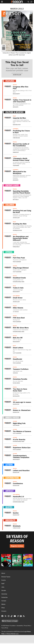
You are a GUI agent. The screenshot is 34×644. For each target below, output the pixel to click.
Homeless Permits (20, 379)
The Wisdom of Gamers (22, 431)
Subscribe (4, 597)
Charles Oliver (17, 528)
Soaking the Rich (20, 224)
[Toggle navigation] (2, 2)
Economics (16, 129)
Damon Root (16, 152)
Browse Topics (6, 577)
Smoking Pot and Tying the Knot (22, 211)
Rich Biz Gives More (21, 328)
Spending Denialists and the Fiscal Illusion (22, 192)
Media (3, 604)
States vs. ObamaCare (22, 410)
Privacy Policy (27, 626)
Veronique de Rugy (17, 230)
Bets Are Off (18, 338)
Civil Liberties (16, 296)
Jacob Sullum (17, 75)
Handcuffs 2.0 (18, 496)
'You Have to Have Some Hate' (20, 390)
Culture (15, 266)
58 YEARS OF (17, 539)
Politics (15, 85)
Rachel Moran (16, 383)
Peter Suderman (17, 262)
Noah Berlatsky (17, 125)
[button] (32, 2)
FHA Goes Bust (19, 318)
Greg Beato (16, 107)
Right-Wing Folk (19, 423)
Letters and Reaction (21, 470)
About (3, 573)
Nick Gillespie (16, 396)
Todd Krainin (16, 165)
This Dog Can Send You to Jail (17, 64)
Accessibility (20, 626)
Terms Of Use (5, 628)
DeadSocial (17, 359)
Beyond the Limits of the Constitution (21, 145)
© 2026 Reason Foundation (9, 626)
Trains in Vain (18, 288)
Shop (3, 608)
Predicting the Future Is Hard (21, 132)
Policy (14, 116)
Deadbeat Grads (19, 278)
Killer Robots (18, 308)
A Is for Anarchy (19, 439)
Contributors (18, 483)
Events (3, 580)
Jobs (3, 587)
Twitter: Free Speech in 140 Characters (22, 101)
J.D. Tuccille (16, 312)
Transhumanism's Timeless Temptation (21, 456)
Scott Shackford (17, 272)
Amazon (4, 611)
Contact (4, 601)
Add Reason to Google (10, 621)
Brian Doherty (16, 94)
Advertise (4, 594)
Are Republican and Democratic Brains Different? (21, 238)
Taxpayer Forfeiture (21, 369)
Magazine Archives (17, 546)
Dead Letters (18, 348)
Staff (3, 583)
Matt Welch (16, 200)
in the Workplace (19, 172)
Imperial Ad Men (19, 118)
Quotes (16, 513)
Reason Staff (16, 404)
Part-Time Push (19, 258)
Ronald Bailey (16, 247)
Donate (4, 590)
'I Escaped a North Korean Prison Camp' (21, 159)
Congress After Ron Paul (21, 88)
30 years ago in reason (22, 402)
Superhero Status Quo (22, 447)
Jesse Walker (16, 425)
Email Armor (18, 298)
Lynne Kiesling (16, 138)
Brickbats (17, 526)
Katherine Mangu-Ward (19, 282)
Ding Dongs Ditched (21, 268)
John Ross (15, 373)
